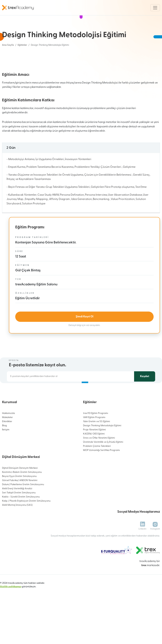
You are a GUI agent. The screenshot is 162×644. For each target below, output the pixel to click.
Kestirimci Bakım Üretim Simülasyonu (22, 498)
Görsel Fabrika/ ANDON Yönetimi (20, 506)
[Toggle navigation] (155, 8)
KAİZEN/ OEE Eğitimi (94, 459)
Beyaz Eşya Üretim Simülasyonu (19, 502)
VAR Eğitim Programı (94, 443)
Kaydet (145, 402)
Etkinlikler (7, 447)
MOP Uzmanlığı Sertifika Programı (101, 476)
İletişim (6, 455)
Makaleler (7, 443)
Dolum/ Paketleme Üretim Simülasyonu (23, 510)
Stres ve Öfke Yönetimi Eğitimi (99, 463)
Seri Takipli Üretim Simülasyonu (19, 518)
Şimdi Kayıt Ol (85, 342)
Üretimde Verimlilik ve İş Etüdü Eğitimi (103, 468)
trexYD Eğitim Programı (96, 439)
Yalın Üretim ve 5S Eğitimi (96, 447)
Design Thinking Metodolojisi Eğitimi (102, 451)
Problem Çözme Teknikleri (97, 472)
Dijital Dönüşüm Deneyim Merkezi (20, 494)
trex (144, 591)
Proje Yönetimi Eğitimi (94, 455)
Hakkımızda (8, 439)
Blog (4, 451)
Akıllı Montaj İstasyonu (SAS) (17, 531)
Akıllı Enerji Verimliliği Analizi (17, 514)
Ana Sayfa (8, 45)
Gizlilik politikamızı (11, 612)
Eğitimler (22, 45)
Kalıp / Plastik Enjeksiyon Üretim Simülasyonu (26, 526)
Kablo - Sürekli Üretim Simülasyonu (21, 522)
